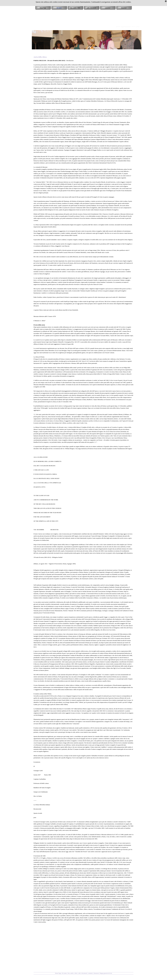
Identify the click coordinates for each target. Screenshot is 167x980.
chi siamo (64, 973)
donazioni (96, 973)
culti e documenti (83, 973)
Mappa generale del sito (106, 973)
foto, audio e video (72, 973)
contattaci (90, 973)
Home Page (58, 973)
